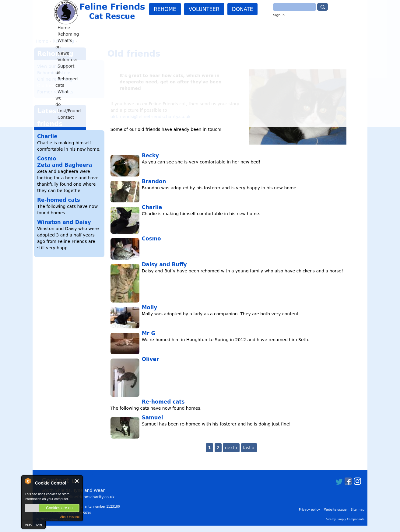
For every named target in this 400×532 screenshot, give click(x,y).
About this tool (70, 517)
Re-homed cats (163, 402)
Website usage (335, 510)
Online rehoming (55, 79)
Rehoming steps (54, 73)
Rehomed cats (221, 28)
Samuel (153, 418)
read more (34, 525)
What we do (254, 28)
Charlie (152, 207)
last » (249, 448)
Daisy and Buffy (164, 264)
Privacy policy (309, 510)
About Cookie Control (28, 481)
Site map (358, 510)
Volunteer (204, 9)
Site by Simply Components (345, 519)
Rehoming (95, 28)
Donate (243, 9)
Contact (308, 28)
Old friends (49, 86)
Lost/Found (283, 28)
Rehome (165, 9)
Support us (190, 28)
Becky (150, 156)
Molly (150, 307)
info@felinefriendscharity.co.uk (85, 497)
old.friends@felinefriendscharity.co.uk (151, 117)
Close (77, 481)
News (142, 28)
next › (231, 448)
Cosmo (151, 239)
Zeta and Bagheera (65, 165)
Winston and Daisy (64, 222)
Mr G (149, 333)
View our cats (51, 66)
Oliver (150, 359)
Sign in (279, 15)
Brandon (154, 181)
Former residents (55, 92)
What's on (121, 28)
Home (73, 28)
